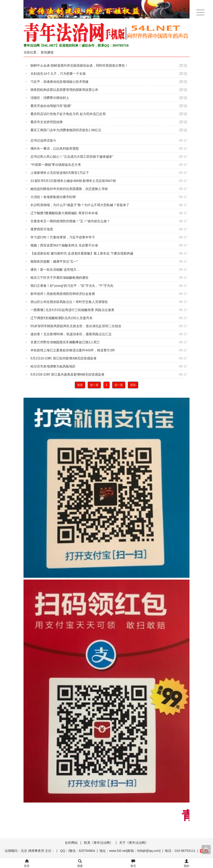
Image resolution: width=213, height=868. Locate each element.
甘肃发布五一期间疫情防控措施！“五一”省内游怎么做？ (70, 221)
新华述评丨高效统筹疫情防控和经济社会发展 (63, 294)
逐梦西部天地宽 (42, 229)
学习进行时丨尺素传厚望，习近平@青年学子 (63, 237)
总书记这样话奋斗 (43, 140)
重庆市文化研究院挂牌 (47, 122)
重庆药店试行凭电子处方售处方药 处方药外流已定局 (68, 114)
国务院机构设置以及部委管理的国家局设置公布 (64, 90)
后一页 (119, 385)
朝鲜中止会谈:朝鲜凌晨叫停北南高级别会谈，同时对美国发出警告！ (79, 65)
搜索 (80, 864)
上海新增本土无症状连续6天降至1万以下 (60, 173)
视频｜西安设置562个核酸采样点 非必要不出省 (64, 245)
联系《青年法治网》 (98, 843)
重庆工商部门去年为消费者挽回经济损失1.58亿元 (66, 130)
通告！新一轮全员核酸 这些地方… (55, 270)
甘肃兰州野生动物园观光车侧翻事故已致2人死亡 (65, 342)
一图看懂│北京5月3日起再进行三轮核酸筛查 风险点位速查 (72, 310)
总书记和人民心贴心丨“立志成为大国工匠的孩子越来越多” (72, 157)
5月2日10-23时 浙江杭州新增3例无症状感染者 (64, 358)
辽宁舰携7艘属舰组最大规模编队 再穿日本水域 (64, 213)
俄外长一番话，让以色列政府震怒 (55, 148)
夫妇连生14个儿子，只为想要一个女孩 (58, 74)
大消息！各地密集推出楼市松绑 (53, 197)
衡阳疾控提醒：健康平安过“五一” (54, 261)
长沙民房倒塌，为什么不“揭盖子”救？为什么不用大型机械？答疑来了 (80, 205)
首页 (80, 385)
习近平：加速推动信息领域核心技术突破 (59, 82)
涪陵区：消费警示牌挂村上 (50, 98)
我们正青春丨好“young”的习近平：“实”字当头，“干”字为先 (72, 286)
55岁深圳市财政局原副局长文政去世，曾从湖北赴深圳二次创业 (76, 326)
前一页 (94, 385)
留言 (133, 864)
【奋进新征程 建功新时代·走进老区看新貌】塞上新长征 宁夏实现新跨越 (82, 253)
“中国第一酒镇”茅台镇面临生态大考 (56, 165)
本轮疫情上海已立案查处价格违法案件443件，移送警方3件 (73, 350)
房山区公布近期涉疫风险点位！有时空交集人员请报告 (69, 302)
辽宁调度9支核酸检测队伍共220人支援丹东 (61, 318)
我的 (186, 864)
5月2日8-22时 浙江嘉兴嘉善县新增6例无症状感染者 (67, 374)
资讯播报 (47, 52)
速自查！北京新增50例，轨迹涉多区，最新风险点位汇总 (71, 334)
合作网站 (71, 843)
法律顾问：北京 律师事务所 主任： (30, 851)
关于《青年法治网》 (134, 843)
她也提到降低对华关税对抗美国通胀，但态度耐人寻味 (69, 189)
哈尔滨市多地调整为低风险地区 (53, 366)
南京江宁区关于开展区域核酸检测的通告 (59, 278)
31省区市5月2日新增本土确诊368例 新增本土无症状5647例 (73, 181)
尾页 (133, 385)
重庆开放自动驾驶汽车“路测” (51, 106)
